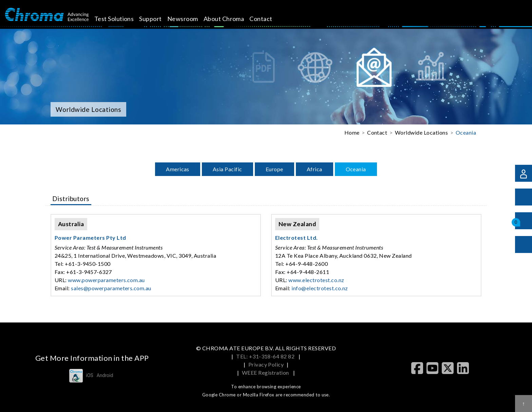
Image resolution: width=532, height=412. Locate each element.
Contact (269, 19)
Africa (315, 169)
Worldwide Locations (421, 132)
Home (352, 132)
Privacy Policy (266, 364)
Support (158, 19)
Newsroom (191, 19)
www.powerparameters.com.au (106, 280)
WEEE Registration (266, 372)
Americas (178, 169)
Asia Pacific (227, 169)
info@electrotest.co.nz (320, 288)
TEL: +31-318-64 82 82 (266, 356)
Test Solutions (122, 19)
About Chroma (231, 19)
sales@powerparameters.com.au (111, 288)
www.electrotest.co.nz (316, 280)
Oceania (466, 132)
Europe (274, 169)
